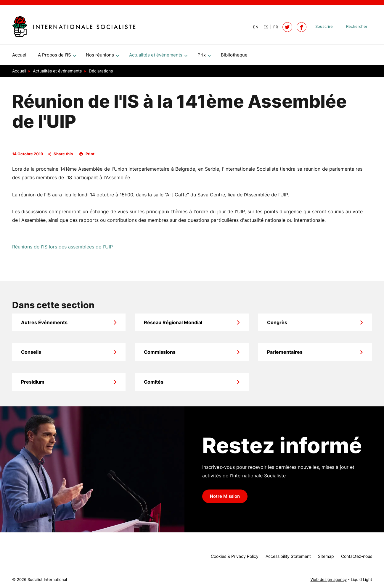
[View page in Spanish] (263, 27)
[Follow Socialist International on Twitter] (287, 27)
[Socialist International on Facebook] (302, 27)
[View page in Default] (253, 27)
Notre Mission (225, 498)
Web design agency (329, 580)
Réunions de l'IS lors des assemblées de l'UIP (62, 249)
